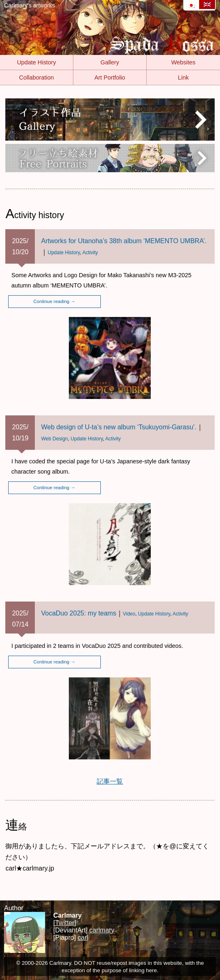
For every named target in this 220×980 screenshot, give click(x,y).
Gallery (110, 62)
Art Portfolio (110, 77)
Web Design (54, 439)
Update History (36, 62)
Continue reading (54, 301)
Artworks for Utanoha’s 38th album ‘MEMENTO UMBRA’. (124, 241)
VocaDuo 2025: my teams (78, 613)
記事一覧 (110, 781)
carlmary (102, 930)
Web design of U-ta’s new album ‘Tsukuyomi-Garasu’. (119, 427)
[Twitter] (65, 923)
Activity (90, 253)
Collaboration (37, 77)
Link (183, 77)
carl (83, 938)
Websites (183, 62)
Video (129, 614)
